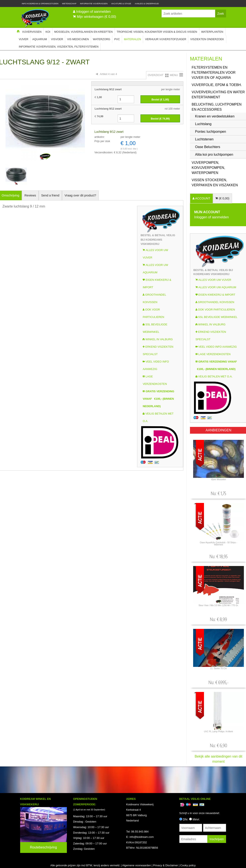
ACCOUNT (202, 198)
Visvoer (57, 39)
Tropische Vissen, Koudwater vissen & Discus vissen (157, 32)
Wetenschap (69, 4)
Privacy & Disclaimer (165, 865)
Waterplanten (212, 32)
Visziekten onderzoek (207, 39)
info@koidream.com (142, 837)
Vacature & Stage (121, 4)
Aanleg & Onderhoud (147, 4)
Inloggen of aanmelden (93, 12)
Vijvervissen (32, 32)
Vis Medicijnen (78, 39)
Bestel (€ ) (160, 100)
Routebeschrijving (43, 847)
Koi (48, 32)
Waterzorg (102, 39)
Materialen (133, 39)
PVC (117, 39)
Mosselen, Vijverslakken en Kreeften (84, 32)
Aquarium (40, 39)
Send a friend (50, 195)
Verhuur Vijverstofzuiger (166, 39)
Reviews (30, 195)
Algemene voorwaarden (137, 865)
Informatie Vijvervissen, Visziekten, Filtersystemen (59, 47)
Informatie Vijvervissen (94, 4)
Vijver (24, 39)
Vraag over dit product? (80, 195)
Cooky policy (188, 865)
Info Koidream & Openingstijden (40, 4)
